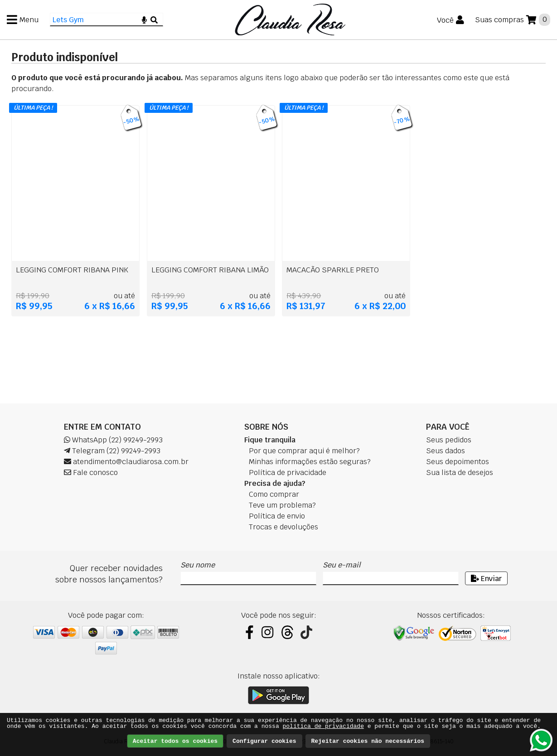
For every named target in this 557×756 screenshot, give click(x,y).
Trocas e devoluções (283, 527)
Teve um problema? (282, 505)
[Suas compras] (513, 20)
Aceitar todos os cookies (175, 741)
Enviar (486, 579)
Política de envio (277, 516)
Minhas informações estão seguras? (310, 462)
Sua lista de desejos (460, 472)
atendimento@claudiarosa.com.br (126, 462)
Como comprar (274, 494)
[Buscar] (154, 19)
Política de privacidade (288, 472)
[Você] (450, 20)
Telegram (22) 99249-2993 (112, 451)
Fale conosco (91, 472)
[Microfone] (144, 19)
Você (445, 20)
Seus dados (446, 451)
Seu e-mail (341, 565)
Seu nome (198, 565)
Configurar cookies (264, 741)
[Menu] (23, 19)
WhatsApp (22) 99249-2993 (113, 440)
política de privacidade (323, 726)
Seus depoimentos (458, 462)
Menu (29, 20)
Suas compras (499, 20)
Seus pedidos (449, 440)
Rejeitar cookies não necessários (368, 741)
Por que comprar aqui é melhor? (304, 451)
